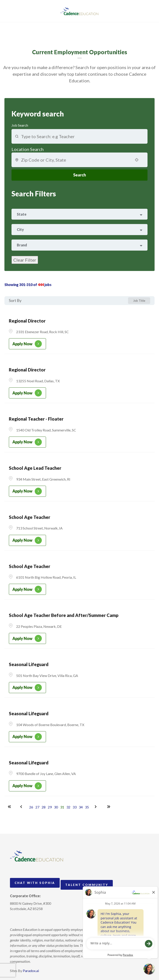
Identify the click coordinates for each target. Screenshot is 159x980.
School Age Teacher (30, 517)
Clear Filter (25, 260)
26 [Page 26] (31, 807)
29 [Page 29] (50, 807)
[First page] (10, 807)
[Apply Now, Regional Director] (27, 344)
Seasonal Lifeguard (29, 664)
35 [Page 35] (87, 807)
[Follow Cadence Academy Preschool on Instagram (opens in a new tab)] (13, 919)
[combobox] (76, 160)
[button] (137, 160)
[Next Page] (96, 807)
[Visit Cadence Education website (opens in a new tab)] (79, 11)
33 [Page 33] (75, 807)
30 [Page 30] (56, 807)
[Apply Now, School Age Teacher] (27, 540)
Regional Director (27, 321)
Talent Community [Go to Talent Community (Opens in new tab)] (87, 885)
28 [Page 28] (44, 807)
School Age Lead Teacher (35, 468)
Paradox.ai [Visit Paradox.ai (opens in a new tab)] (31, 971)
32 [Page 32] (68, 807)
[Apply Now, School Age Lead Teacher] (27, 491)
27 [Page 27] (37, 807)
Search (80, 175)
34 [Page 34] (81, 807)
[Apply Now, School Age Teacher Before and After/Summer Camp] (27, 638)
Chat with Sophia (35, 883)
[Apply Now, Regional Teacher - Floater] (27, 442)
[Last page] (109, 807)
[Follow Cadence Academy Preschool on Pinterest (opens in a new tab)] (22, 919)
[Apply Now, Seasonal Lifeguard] (27, 688)
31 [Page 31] (62, 807)
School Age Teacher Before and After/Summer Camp (64, 615)
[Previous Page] (22, 807)
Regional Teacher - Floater (36, 419)
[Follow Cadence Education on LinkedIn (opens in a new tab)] (30, 919)
